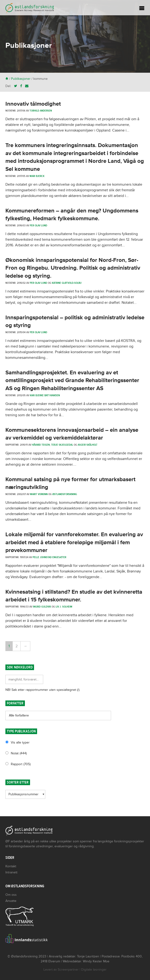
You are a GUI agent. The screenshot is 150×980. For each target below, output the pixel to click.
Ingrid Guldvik (42, 607)
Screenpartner (68, 970)
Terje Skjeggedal (62, 445)
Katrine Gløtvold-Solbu (67, 283)
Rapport (21, 764)
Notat (19, 753)
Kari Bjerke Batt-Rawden (45, 395)
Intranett (11, 872)
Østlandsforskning (65, 494)
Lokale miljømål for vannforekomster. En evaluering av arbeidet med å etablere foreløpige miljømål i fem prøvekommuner (74, 542)
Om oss (11, 895)
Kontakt (11, 866)
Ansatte (11, 901)
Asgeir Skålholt (88, 445)
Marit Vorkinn (39, 494)
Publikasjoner (21, 79)
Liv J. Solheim (64, 607)
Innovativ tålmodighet (33, 104)
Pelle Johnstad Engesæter (49, 557)
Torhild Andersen (41, 111)
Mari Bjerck (37, 176)
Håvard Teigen (41, 445)
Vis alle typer (20, 742)
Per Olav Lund (38, 225)
